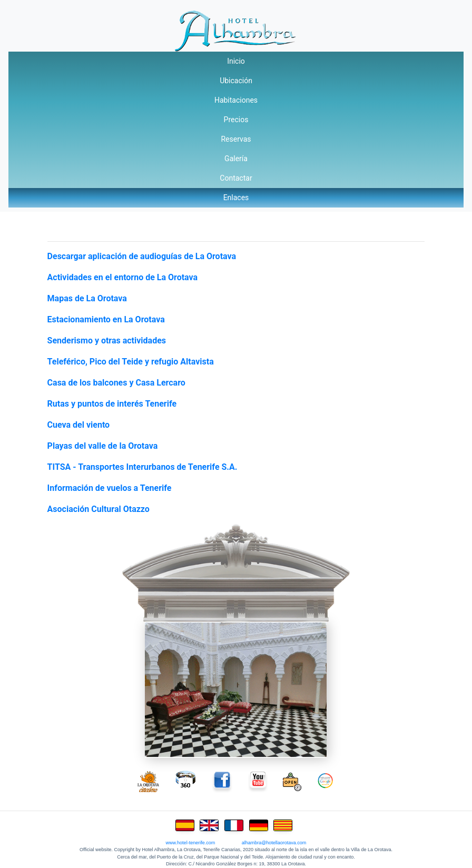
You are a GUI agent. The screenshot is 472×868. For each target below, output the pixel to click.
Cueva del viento (79, 425)
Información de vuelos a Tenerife (110, 488)
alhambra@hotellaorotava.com (274, 843)
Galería (236, 159)
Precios (236, 120)
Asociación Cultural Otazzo (99, 509)
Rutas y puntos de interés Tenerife (112, 404)
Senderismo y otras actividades (107, 341)
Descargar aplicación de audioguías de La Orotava (142, 256)
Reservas (236, 139)
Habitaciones (236, 100)
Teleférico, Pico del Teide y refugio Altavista (131, 362)
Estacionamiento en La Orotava (106, 319)
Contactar (236, 178)
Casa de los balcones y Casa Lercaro (116, 383)
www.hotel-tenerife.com (191, 843)
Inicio (236, 61)
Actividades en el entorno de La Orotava (123, 277)
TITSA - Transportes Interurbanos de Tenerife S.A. (142, 467)
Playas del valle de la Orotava (103, 446)
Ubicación (236, 81)
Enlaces (236, 198)
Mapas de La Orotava (87, 298)
